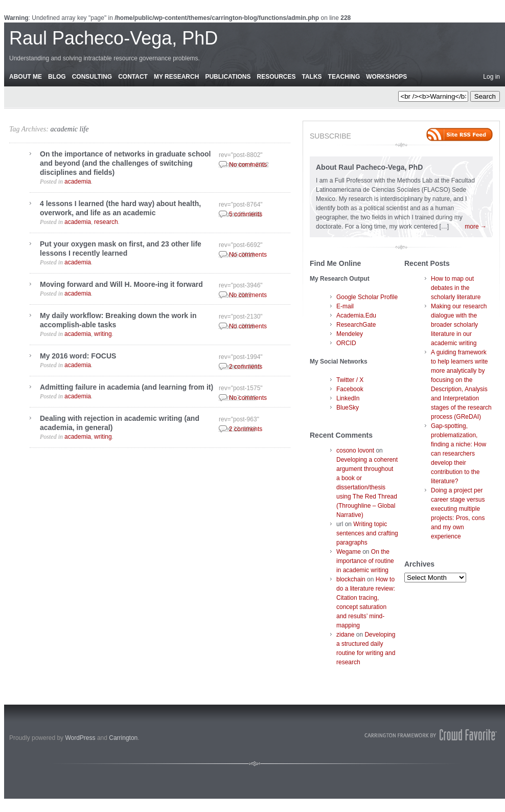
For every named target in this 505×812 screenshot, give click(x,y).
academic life (69, 129)
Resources (276, 77)
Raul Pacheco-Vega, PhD (113, 38)
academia (78, 182)
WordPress (80, 738)
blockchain (351, 579)
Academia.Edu (356, 315)
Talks (312, 77)
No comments (248, 165)
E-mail (345, 306)
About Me (26, 77)
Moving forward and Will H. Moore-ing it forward (121, 284)
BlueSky (348, 408)
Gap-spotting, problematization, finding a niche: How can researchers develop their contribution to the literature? (458, 454)
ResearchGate (356, 325)
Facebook (350, 389)
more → (476, 227)
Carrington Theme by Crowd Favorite (431, 735)
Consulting (92, 77)
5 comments (246, 214)
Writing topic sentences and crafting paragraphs (367, 533)
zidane (345, 635)
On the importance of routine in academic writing (365, 561)
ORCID (346, 343)
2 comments (246, 367)
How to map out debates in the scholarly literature (456, 288)
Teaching (344, 77)
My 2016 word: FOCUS (78, 356)
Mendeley (350, 334)
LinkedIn (348, 398)
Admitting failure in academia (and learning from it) (127, 387)
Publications (228, 77)
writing (103, 334)
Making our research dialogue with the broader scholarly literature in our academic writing (459, 325)
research (106, 222)
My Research (176, 77)
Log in (491, 77)
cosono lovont (355, 450)
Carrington (123, 738)
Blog (57, 77)
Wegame (349, 552)
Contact (133, 77)
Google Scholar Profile (367, 297)
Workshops (386, 77)
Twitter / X (350, 380)
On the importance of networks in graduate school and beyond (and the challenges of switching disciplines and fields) (125, 163)
